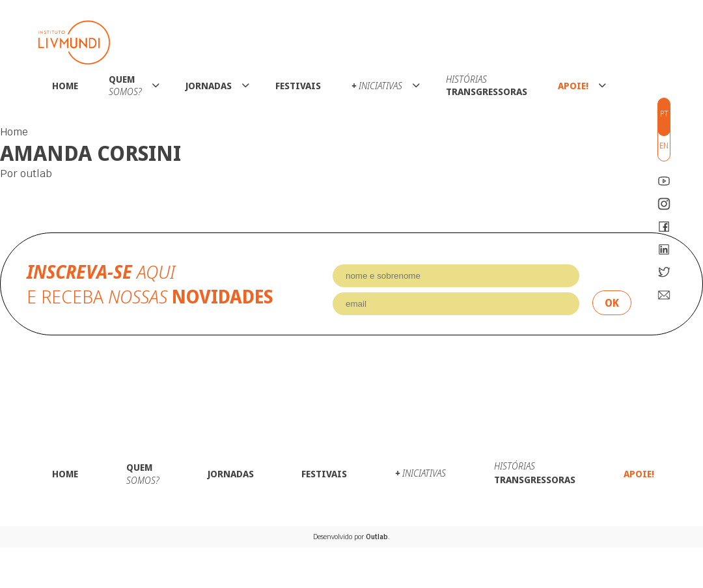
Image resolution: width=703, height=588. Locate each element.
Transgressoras (487, 85)
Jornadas (209, 86)
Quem (125, 85)
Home (65, 86)
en (664, 146)
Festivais (298, 86)
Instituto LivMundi (74, 42)
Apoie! (573, 86)
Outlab (378, 537)
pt (664, 114)
